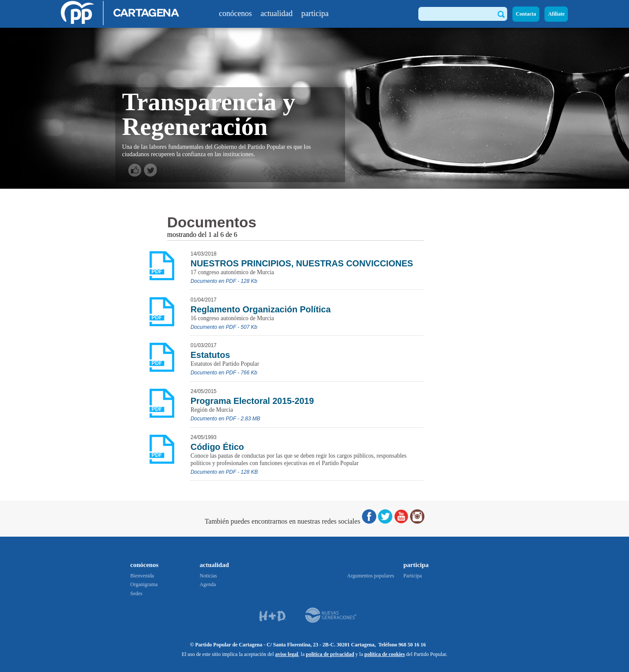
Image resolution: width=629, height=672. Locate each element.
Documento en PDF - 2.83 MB (225, 419)
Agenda (208, 584)
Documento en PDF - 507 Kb (224, 327)
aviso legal (287, 654)
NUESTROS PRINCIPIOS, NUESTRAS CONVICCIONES (301, 263)
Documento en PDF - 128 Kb (224, 281)
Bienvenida (142, 576)
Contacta (526, 14)
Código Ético (217, 447)
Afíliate (556, 14)
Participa (413, 576)
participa (315, 13)
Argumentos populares (371, 576)
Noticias (209, 576)
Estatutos (210, 355)
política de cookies (384, 654)
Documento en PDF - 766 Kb (224, 373)
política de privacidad (330, 654)
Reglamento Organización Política (260, 309)
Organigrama (144, 584)
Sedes (137, 593)
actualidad (277, 13)
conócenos (235, 13)
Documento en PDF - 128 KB (224, 472)
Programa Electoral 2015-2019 (252, 401)
